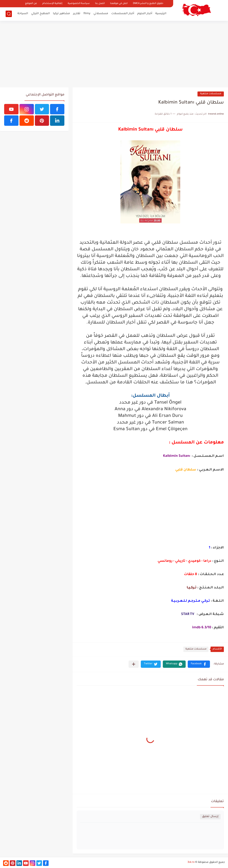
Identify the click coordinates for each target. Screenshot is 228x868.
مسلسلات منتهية (211, 94)
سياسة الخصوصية (79, 4)
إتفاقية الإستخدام (52, 4)
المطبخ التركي (40, 14)
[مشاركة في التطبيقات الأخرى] (134, 664)
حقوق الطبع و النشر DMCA (148, 4)
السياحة (23, 14)
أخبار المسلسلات (123, 14)
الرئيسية (161, 14)
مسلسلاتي (101, 14)
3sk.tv (191, 862)
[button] (199, 664)
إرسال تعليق (210, 817)
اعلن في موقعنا (119, 4)
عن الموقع (31, 4)
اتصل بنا (100, 4)
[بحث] (9, 14)
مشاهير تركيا (61, 14)
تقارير (77, 14)
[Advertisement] (114, 54)
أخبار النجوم (145, 14)
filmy (87, 14)
